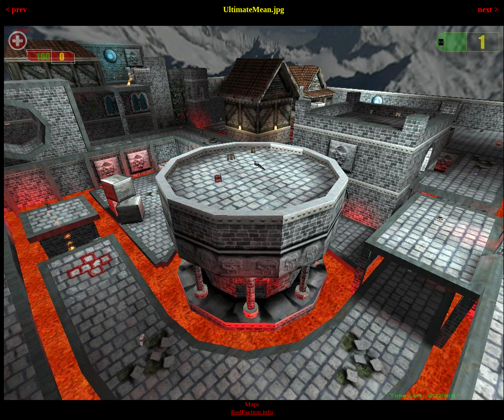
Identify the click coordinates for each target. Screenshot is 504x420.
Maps (252, 404)
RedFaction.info (252, 412)
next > (488, 10)
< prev (16, 10)
